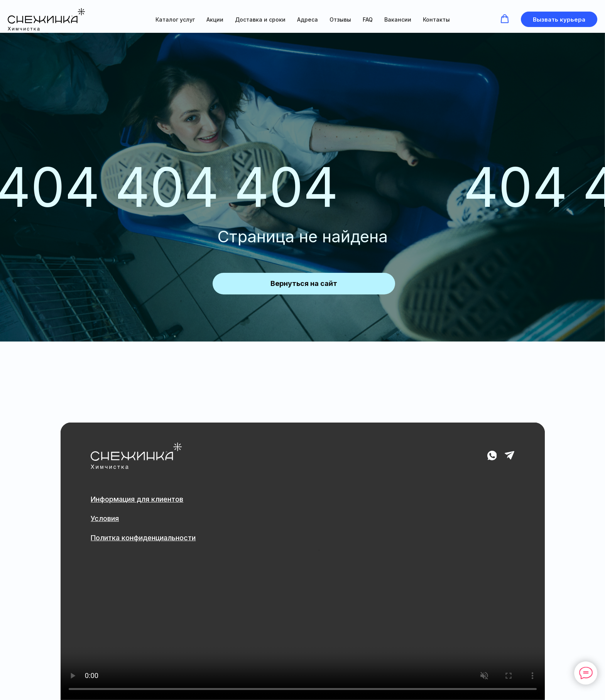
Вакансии (398, 19)
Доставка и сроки (260, 19)
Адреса (308, 19)
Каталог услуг (175, 19)
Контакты (436, 19)
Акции (215, 19)
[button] (505, 19)
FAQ (368, 19)
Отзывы (340, 19)
